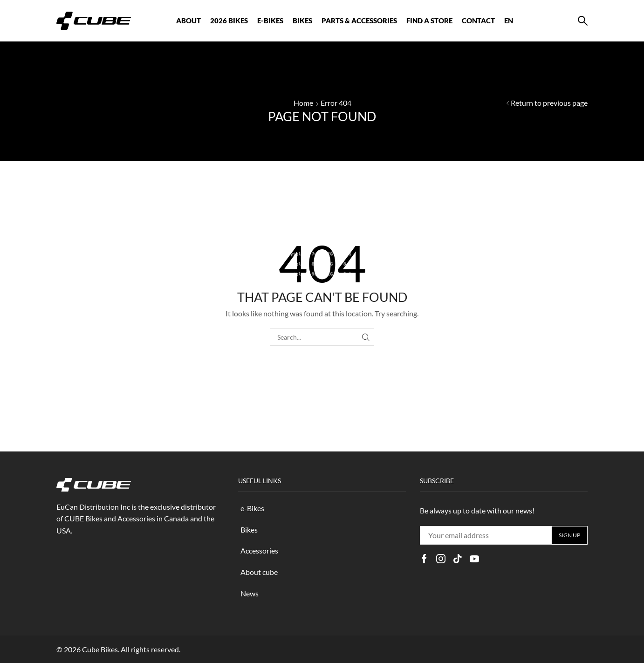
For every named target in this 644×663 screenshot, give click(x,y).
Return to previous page (549, 103)
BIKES (302, 21)
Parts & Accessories (359, 21)
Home (303, 103)
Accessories (259, 550)
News (250, 593)
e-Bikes (252, 508)
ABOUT (188, 21)
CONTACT (478, 21)
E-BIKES (270, 21)
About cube (259, 572)
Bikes (249, 530)
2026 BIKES (229, 21)
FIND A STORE (429, 21)
